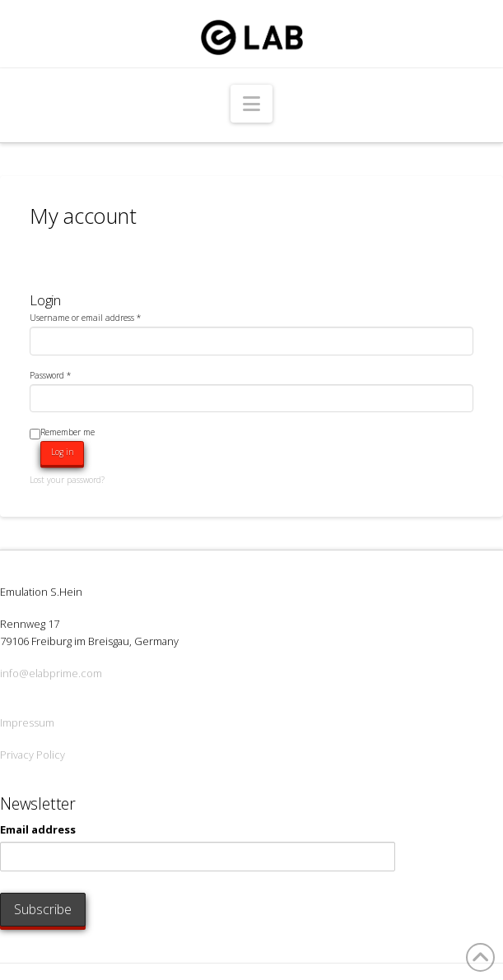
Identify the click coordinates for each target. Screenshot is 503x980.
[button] (251, 104)
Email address (38, 829)
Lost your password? (67, 480)
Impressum (27, 722)
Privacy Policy (33, 755)
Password (50, 375)
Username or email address (85, 318)
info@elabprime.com (51, 673)
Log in (63, 452)
